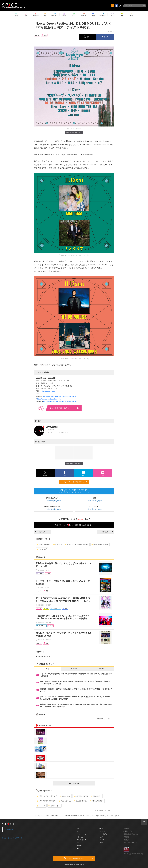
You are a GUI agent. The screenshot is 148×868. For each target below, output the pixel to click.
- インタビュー (104, 834)
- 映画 (78, 848)
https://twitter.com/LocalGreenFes (49, 399)
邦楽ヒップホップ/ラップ (47, 796)
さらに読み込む (81, 783)
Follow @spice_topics (54, 501)
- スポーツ (79, 846)
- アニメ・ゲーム (81, 840)
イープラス (38, 816)
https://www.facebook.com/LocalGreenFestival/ (60, 402)
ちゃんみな (65, 796)
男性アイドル (54, 806)
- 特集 (101, 843)
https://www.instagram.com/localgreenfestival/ (60, 396)
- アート (78, 843)
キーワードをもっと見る (104, 811)
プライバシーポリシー (130, 843)
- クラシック (80, 837)
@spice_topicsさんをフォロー (13, 838)
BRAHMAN (96, 796)
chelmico (57, 544)
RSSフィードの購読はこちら (75, 482)
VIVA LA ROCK (97, 801)
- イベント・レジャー (82, 834)
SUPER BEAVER (81, 796)
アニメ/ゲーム (65, 801)
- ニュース (102, 831)
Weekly (74, 669)
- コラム (102, 840)
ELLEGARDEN (80, 801)
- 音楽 (78, 828)
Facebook (9, 830)
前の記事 (40, 532)
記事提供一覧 (128, 831)
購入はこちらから (64, 408)
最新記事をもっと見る (104, 719)
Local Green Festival (100, 544)
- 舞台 (78, 831)
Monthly (101, 669)
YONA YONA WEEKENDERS (77, 544)
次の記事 (108, 532)
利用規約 (126, 840)
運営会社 (126, 828)
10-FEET (41, 806)
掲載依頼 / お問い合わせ (131, 834)
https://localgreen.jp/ (48, 391)
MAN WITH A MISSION (46, 801)
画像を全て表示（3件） (74, 133)
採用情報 (126, 837)
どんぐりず (42, 549)
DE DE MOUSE (43, 544)
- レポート (102, 837)
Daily (47, 669)
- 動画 (101, 828)
